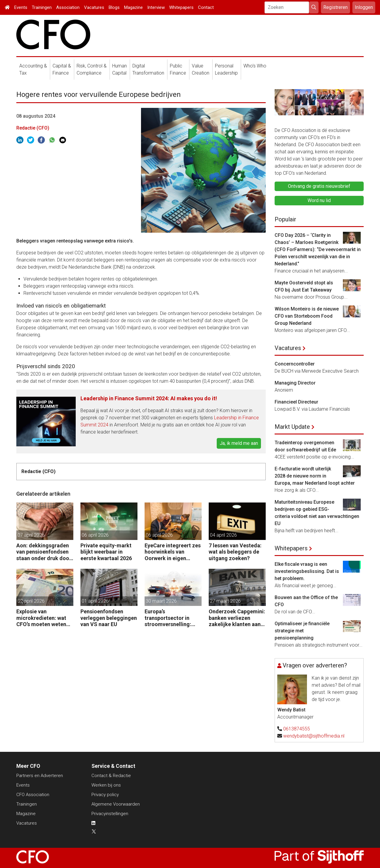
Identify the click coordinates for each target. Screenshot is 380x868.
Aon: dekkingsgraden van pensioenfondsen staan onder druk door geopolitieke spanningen (44, 552)
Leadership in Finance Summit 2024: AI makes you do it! (149, 398)
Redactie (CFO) (33, 128)
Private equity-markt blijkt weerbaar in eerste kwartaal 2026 (106, 552)
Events (21, 7)
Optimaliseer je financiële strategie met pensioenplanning (302, 631)
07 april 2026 (31, 535)
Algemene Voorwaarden (116, 804)
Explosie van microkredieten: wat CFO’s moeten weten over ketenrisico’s (41, 618)
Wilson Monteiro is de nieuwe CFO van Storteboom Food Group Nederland (307, 316)
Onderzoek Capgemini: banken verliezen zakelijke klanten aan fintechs (237, 618)
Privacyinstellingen (110, 814)
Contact (206, 7)
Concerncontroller (295, 364)
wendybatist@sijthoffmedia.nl (314, 736)
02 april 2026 (31, 601)
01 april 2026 (95, 601)
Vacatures (94, 7)
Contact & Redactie (111, 776)
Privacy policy (105, 795)
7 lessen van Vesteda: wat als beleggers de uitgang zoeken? (235, 552)
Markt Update (292, 427)
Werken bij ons (106, 785)
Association (68, 7)
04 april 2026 (223, 535)
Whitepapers (181, 7)
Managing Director (295, 383)
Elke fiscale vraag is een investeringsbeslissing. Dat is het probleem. (307, 571)
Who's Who (255, 66)
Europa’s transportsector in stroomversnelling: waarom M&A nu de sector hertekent (168, 618)
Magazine (133, 7)
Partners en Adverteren (40, 776)
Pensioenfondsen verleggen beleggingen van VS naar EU (109, 618)
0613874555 (297, 729)
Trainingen (42, 7)
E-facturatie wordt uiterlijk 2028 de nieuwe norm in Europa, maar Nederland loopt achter (315, 476)
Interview (156, 7)
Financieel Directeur (296, 402)
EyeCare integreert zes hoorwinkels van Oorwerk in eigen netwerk (173, 552)
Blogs (114, 7)
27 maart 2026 (225, 601)
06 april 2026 (95, 535)
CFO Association (33, 795)
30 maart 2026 (161, 601)
